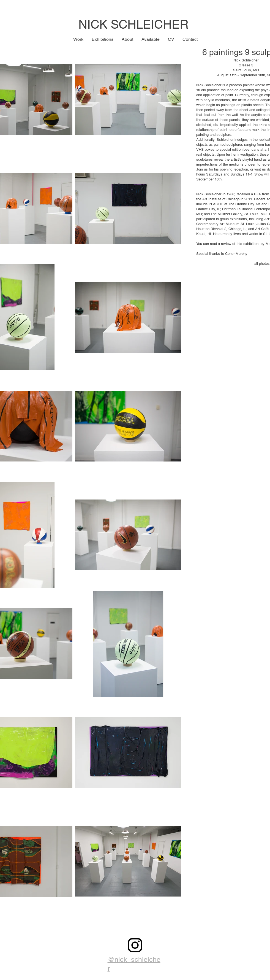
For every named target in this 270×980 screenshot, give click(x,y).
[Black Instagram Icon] (135, 945)
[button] (78, 39)
